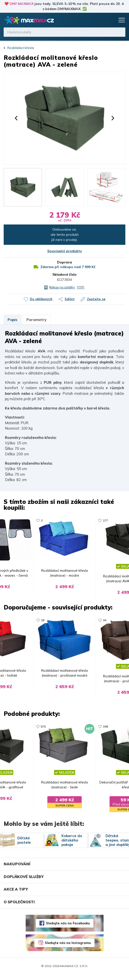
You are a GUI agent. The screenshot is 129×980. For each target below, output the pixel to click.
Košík (111, 20)
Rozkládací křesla (21, 48)
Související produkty (65, 251)
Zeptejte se (96, 299)
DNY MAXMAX (22, 4)
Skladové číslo (64, 274)
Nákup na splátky (62, 287)
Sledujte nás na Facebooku (68, 929)
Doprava (64, 262)
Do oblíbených (41, 299)
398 (107, 730)
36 (106, 622)
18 (41, 622)
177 (107, 520)
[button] (16, 118)
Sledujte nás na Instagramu (68, 948)
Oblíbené (101, 20)
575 (42, 730)
